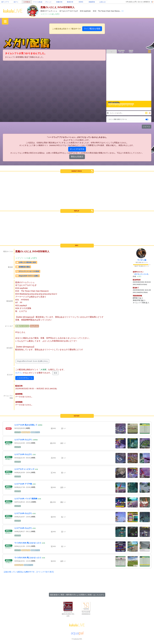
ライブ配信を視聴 (92, 29)
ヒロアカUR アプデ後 (23, 484)
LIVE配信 (27, 2)
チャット (49, 2)
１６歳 (51, 14)
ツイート (147, 127)
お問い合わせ (138, 2)
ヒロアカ (18, 432)
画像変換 (92, 2)
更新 (55, 373)
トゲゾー (44, 14)
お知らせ (103, 2)
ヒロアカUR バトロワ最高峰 (26, 499)
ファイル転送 (38, 2)
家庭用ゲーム (35, 432)
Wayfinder (34, 326)
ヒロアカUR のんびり (23, 440)
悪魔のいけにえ (22, 326)
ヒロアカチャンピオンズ (24, 469)
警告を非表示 (77, 157)
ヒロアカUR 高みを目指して (26, 425)
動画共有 (70, 2)
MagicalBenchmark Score (32, 361)
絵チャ (16, 2)
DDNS (81, 2)
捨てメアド (5, 2)
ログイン (19, 373)
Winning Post (26, 432)
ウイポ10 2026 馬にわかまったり (28, 543)
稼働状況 (147, 2)
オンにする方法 (77, 149)
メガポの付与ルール (25, 378)
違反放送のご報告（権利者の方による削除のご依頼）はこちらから (77, 595)
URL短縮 (129, 2)
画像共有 (59, 2)
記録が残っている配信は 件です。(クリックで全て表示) (29, 572)
